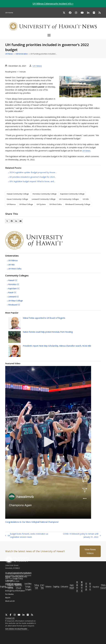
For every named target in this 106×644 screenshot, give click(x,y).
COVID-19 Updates (13, 584)
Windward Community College (78, 204)
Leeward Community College (44, 199)
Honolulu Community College (45, 194)
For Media (9, 594)
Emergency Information (15, 591)
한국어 (90, 586)
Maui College (16, 301)
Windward (14, 305)
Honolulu (14, 284)
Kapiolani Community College (72, 194)
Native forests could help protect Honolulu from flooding (48, 332)
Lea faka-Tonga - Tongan (28, 586)
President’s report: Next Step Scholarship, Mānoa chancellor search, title (57, 346)
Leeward (14, 297)
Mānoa (13, 260)
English (3, 586)
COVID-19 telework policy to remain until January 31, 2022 (80, 536)
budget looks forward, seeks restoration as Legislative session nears (27, 536)
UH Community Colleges (69, 199)
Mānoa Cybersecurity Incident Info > (53, 4)
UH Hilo (86, 199)
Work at (10, 601)
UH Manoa (11, 204)
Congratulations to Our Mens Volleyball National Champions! (32, 522)
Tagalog (56, 586)
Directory (9, 587)
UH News (37, 66)
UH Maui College (26, 204)
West (15, 269)
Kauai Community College (17, 199)
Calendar (9, 580)
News (86, 151)
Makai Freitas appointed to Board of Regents (44, 318)
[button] (53, 35)
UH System (41, 204)
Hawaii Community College (18, 194)
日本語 (86, 586)
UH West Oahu (56, 204)
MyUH (8, 598)
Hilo (11, 265)
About (8, 577)
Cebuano (64, 586)
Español (96, 587)
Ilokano (49, 586)
